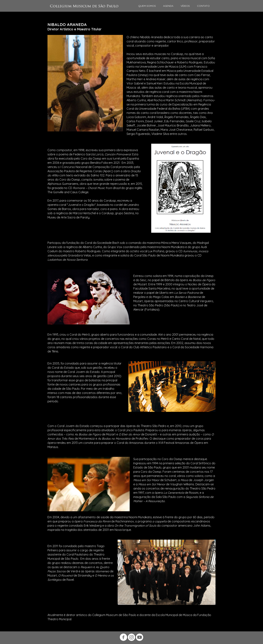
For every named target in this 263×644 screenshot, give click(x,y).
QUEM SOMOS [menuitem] (147, 6)
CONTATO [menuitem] (203, 6)
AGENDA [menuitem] (168, 6)
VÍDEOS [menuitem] (185, 6)
